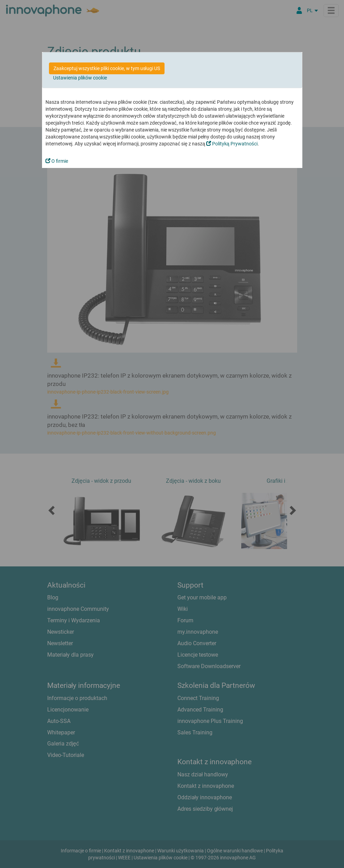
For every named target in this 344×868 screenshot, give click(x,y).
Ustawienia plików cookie (80, 78)
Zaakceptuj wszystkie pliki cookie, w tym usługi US (107, 68)
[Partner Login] (299, 10)
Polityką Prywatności (232, 144)
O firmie (57, 161)
